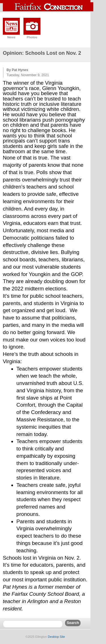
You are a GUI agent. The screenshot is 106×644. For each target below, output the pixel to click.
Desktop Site (56, 637)
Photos (32, 37)
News (11, 37)
